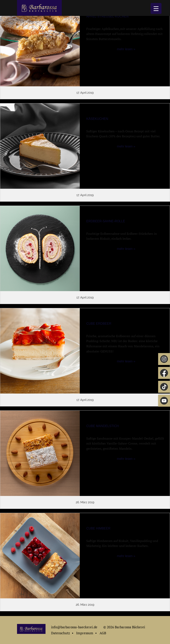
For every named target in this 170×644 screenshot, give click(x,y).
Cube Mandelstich (103, 426)
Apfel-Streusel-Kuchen (107, 16)
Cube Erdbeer (99, 324)
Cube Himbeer (98, 528)
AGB (103, 633)
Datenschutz (60, 633)
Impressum (85, 633)
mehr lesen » (126, 49)
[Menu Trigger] (156, 8)
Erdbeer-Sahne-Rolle (106, 221)
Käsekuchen (97, 119)
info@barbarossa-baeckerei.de (74, 627)
